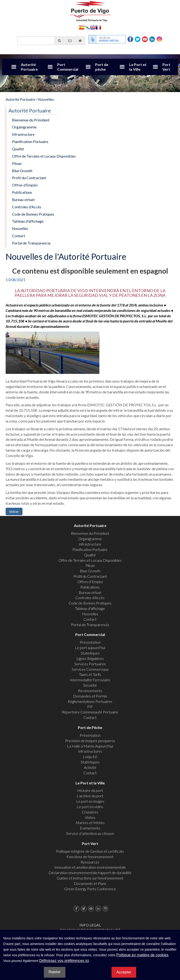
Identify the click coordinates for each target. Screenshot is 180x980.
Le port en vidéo (90, 807)
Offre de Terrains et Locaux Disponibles (44, 156)
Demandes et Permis (90, 696)
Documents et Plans (90, 883)
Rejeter (55, 972)
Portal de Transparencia (31, 243)
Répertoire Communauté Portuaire (90, 712)
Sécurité (90, 685)
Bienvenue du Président (31, 120)
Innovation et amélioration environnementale (90, 867)
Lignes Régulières (90, 658)
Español (82, 27)
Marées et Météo (90, 823)
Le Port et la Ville (138, 67)
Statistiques (90, 653)
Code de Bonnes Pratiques (33, 214)
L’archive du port (90, 796)
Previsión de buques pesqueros (90, 741)
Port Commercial (68, 67)
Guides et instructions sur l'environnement (90, 878)
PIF (90, 707)
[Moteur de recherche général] (41, 41)
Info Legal (90, 925)
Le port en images (90, 801)
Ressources (90, 862)
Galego (87, 27)
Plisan (17, 163)
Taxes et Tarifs (90, 674)
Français (98, 27)
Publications (22, 192)
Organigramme (24, 127)
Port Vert (166, 67)
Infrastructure (23, 134)
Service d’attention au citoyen (90, 833)
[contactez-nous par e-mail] (70, 41)
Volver (14, 511)
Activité (90, 767)
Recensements (90, 691)
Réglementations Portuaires (90, 701)
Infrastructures (90, 751)
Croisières (90, 812)
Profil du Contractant (29, 178)
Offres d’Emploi (25, 185)
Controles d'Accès (27, 207)
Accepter (124, 972)
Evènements (90, 828)
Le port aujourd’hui (90, 648)
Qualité (18, 149)
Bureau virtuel (23, 199)
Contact (19, 236)
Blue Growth (22, 171)
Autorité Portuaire (29, 67)
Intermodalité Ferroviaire (90, 680)
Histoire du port (90, 790)
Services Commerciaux (90, 669)
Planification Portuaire (30, 141)
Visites (90, 817)
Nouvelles (46, 99)
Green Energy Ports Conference (90, 889)
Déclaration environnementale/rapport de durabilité (90, 873)
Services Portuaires (90, 664)
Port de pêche (102, 67)
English (93, 27)
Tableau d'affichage (28, 221)
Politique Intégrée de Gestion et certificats (90, 851)
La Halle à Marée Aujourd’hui (90, 746)
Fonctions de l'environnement (90, 857)
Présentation (90, 642)
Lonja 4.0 (90, 757)
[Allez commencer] (80, 41)
